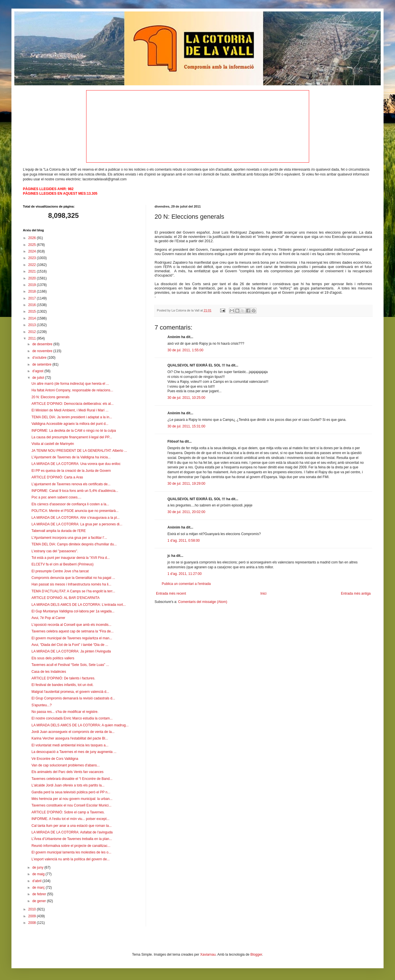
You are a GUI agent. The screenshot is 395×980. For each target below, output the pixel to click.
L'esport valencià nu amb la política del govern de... (71, 859)
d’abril (37, 881)
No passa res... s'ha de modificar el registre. (65, 712)
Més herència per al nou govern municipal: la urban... (72, 799)
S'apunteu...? (42, 705)
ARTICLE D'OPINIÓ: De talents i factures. (63, 678)
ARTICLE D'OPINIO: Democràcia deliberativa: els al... (73, 404)
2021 (33, 271)
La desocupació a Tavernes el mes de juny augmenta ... (74, 752)
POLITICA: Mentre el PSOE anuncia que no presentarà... (75, 511)
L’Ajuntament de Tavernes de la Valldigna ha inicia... (71, 457)
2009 (33, 916)
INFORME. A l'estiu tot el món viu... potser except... (70, 819)
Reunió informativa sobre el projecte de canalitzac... (71, 846)
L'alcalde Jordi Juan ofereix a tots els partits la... (68, 785)
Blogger (256, 955)
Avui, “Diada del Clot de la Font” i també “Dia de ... (70, 645)
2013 (33, 325)
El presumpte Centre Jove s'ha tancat (60, 571)
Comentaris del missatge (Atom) (203, 602)
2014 (33, 318)
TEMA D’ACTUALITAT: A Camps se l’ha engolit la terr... (73, 591)
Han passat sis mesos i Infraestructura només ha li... (71, 584)
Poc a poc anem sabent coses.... (56, 497)
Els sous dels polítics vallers (53, 658)
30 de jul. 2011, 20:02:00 (186, 512)
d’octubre (40, 358)
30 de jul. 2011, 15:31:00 (186, 426)
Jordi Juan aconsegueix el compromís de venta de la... (73, 732)
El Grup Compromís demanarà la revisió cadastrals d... (73, 698)
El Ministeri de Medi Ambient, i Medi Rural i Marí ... (70, 410)
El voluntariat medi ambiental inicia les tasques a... (70, 745)
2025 (33, 245)
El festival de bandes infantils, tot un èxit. (63, 685)
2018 (33, 291)
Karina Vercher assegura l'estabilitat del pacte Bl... (70, 738)
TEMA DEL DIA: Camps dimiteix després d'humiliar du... (74, 544)
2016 (33, 305)
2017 (33, 298)
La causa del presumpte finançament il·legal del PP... (72, 437)
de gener (40, 901)
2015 (33, 311)
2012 (33, 332)
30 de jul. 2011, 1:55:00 (185, 350)
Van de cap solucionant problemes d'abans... (66, 765)
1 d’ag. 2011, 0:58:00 (184, 541)
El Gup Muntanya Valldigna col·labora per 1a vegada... (73, 611)
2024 (33, 251)
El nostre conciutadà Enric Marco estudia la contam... (72, 718)
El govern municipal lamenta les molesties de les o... (71, 852)
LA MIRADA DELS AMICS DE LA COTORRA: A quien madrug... (80, 725)
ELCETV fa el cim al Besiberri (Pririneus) (63, 564)
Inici (263, 593)
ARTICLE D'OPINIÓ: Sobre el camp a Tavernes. (68, 812)
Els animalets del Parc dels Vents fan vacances (67, 772)
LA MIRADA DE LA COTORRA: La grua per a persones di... (77, 524)
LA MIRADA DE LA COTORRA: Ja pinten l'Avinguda (71, 651)
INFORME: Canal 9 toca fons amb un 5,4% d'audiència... (75, 491)
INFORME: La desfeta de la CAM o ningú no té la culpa (74, 431)
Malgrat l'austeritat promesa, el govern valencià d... (70, 692)
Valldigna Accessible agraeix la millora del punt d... (70, 424)
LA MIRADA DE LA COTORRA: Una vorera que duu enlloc (76, 464)
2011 (33, 338)
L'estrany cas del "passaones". (55, 551)
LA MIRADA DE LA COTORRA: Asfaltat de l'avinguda (72, 832)
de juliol (39, 378)
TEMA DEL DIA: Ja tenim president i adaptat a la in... (72, 417)
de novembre (43, 351)
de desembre (43, 344)
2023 (33, 258)
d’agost (38, 371)
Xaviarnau (208, 955)
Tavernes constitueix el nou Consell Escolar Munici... (71, 805)
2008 (33, 923)
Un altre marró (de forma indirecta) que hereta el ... (70, 384)
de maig (39, 874)
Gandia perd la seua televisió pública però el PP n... (71, 792)
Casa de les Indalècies (49, 672)
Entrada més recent (171, 593)
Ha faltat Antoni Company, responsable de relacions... (72, 390)
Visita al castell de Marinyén (53, 444)
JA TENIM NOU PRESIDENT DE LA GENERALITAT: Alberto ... (79, 451)
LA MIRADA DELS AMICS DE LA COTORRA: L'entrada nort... (79, 605)
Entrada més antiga (356, 593)
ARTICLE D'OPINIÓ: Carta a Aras (57, 477)
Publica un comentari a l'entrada (186, 584)
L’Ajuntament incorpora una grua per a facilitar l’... (69, 538)
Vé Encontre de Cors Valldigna (55, 759)
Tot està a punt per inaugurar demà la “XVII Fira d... (71, 558)
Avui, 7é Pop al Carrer (48, 618)
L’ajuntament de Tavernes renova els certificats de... (71, 484)
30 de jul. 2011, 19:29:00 (186, 484)
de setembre (42, 364)
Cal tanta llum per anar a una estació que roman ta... (72, 826)
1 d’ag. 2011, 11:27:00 (184, 574)
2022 (33, 265)
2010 (33, 909)
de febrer (40, 894)
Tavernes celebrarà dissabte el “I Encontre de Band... (72, 779)
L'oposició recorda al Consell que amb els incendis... (71, 625)
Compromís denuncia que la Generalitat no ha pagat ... (73, 578)
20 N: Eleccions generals (51, 397)
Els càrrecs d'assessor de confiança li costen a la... (70, 504)
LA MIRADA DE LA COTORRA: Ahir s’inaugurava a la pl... (76, 518)
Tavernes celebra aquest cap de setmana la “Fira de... (73, 631)
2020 (33, 278)
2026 (33, 238)
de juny (38, 867)
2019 (33, 285)
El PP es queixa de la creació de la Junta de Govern (71, 471)
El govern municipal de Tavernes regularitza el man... (72, 638)
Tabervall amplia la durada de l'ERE (59, 531)
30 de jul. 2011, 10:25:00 (186, 398)
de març (39, 888)
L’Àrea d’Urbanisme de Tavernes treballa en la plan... (72, 839)
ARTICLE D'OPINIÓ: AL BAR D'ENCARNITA (66, 598)
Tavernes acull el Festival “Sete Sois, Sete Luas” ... (70, 665)
